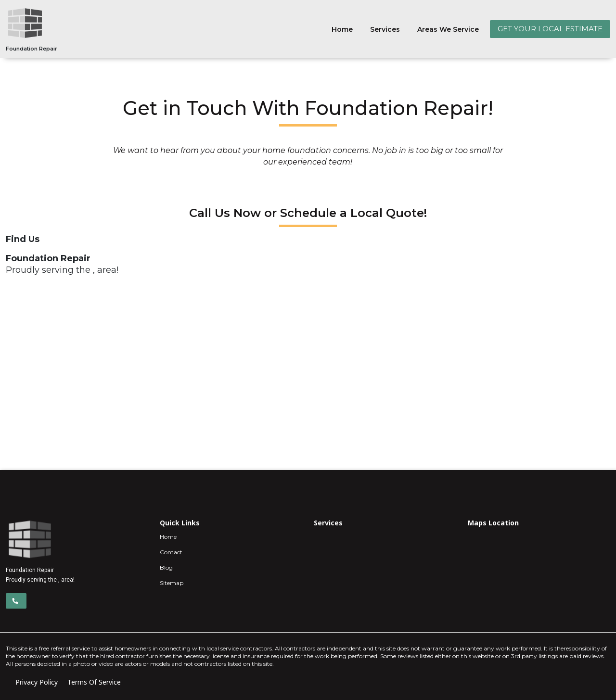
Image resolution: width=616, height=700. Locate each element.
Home (342, 29)
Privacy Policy (37, 682)
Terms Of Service (94, 682)
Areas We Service (448, 29)
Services (385, 29)
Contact (171, 552)
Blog (166, 567)
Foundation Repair (32, 49)
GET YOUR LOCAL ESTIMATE (550, 29)
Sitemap (172, 583)
